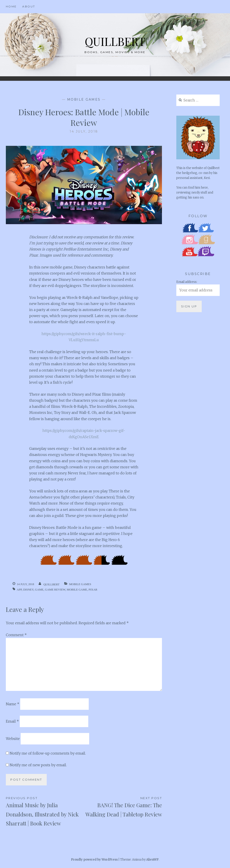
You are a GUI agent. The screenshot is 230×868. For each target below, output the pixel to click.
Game (39, 590)
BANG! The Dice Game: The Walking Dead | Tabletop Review (123, 807)
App (19, 590)
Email (12, 721)
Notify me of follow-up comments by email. (48, 753)
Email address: (187, 282)
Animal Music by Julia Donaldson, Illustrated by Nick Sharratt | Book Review (45, 811)
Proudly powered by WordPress (94, 860)
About (29, 6)
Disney (28, 590)
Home (11, 6)
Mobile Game (77, 590)
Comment (16, 635)
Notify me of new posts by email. (38, 765)
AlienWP (152, 860)
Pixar (93, 590)
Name (13, 704)
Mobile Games (84, 99)
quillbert (51, 584)
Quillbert (115, 41)
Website (13, 739)
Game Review (55, 590)
